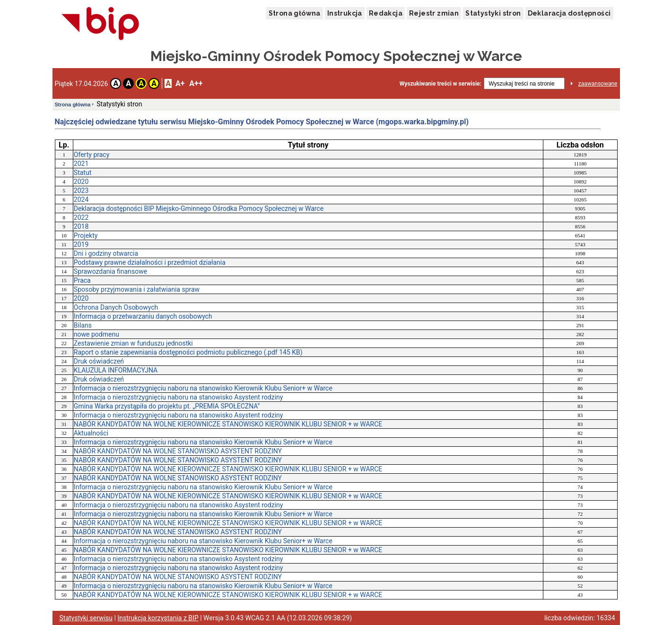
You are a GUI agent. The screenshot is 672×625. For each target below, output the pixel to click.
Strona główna (295, 13)
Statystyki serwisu (86, 618)
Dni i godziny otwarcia (106, 253)
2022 (81, 217)
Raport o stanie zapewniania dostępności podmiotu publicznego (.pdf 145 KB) (188, 352)
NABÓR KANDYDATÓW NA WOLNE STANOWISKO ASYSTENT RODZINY (178, 451)
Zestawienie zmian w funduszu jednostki (133, 343)
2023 (81, 191)
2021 (81, 164)
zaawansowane (598, 84)
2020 (81, 182)
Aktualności (91, 433)
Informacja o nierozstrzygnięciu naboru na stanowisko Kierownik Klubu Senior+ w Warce (203, 388)
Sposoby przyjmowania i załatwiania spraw (137, 289)
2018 (81, 226)
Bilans (83, 325)
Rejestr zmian (434, 13)
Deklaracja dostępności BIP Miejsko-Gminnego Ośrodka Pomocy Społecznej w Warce (199, 208)
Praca (82, 280)
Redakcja (386, 13)
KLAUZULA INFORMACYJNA (116, 370)
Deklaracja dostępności (569, 13)
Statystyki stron (493, 13)
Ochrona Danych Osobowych (116, 307)
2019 (81, 244)
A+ (180, 83)
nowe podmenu (96, 334)
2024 (81, 200)
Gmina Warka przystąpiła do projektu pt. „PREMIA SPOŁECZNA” (167, 406)
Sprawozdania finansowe (110, 271)
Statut (83, 173)
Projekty (86, 235)
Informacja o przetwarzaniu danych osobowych (143, 316)
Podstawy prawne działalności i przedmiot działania (150, 262)
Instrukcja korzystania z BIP (158, 618)
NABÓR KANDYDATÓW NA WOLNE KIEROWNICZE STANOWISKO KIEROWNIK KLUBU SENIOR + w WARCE (228, 424)
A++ (196, 83)
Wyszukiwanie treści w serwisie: (441, 84)
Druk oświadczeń (99, 361)
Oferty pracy (92, 155)
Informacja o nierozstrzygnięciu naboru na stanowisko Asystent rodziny (179, 397)
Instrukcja (345, 13)
